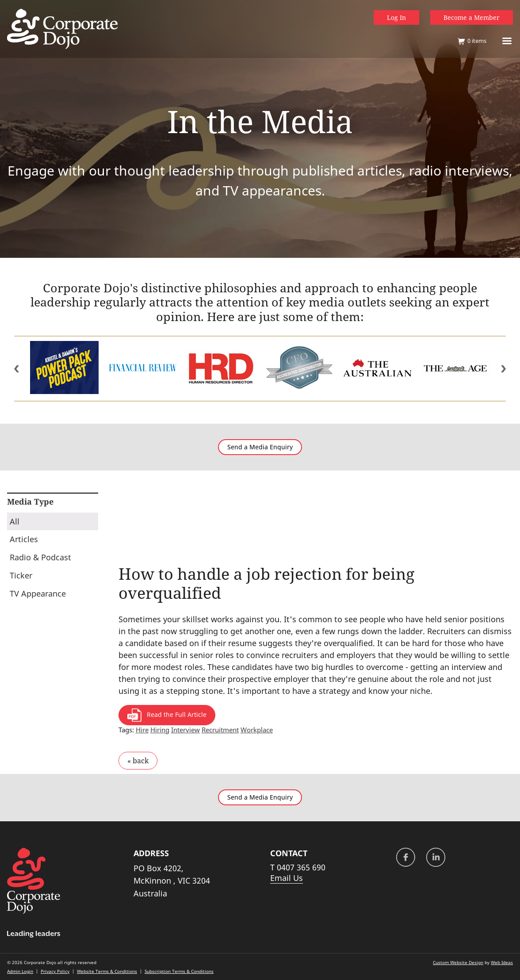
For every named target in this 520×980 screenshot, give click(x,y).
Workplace (257, 730)
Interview (185, 730)
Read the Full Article (167, 715)
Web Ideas (502, 962)
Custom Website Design (458, 962)
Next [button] (503, 369)
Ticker (21, 575)
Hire (142, 730)
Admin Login (20, 971)
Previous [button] (17, 369)
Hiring (160, 730)
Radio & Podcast (40, 557)
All (15, 521)
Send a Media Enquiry (260, 447)
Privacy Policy (55, 971)
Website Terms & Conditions (107, 971)
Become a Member (472, 17)
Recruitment (220, 730)
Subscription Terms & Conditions (179, 971)
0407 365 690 (301, 867)
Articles (24, 539)
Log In (396, 17)
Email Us (287, 878)
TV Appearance (38, 593)
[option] (64, 369)
